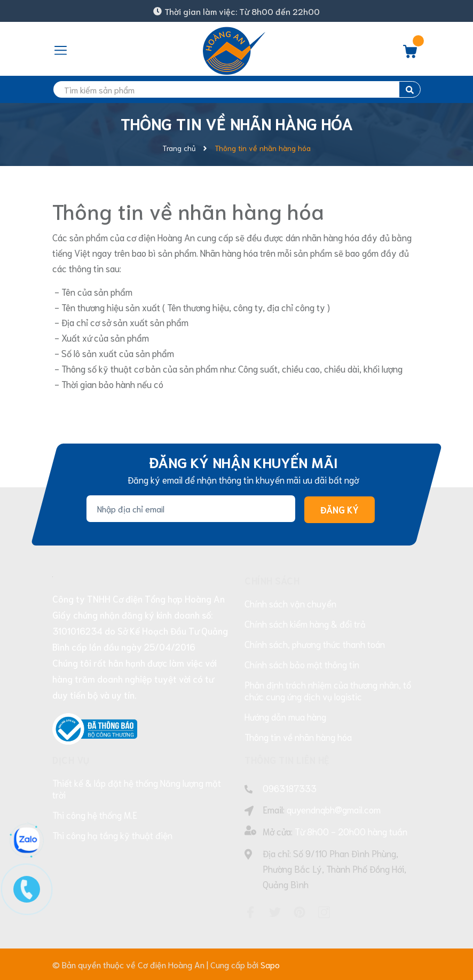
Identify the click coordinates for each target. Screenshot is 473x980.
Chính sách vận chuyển (290, 603)
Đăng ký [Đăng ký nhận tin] (340, 509)
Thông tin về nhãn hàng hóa (188, 210)
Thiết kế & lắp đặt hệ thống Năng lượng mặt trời (137, 788)
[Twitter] (275, 912)
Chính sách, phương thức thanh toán (315, 644)
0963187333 (290, 788)
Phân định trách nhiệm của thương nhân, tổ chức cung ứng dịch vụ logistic (328, 690)
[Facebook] (250, 912)
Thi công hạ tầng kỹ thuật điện (112, 835)
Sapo (270, 964)
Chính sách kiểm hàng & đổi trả (305, 623)
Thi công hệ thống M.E (95, 815)
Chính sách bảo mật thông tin (302, 664)
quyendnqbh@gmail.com (334, 809)
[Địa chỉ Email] (191, 509)
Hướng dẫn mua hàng (285, 716)
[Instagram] (324, 912)
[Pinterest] (299, 912)
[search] (237, 89)
